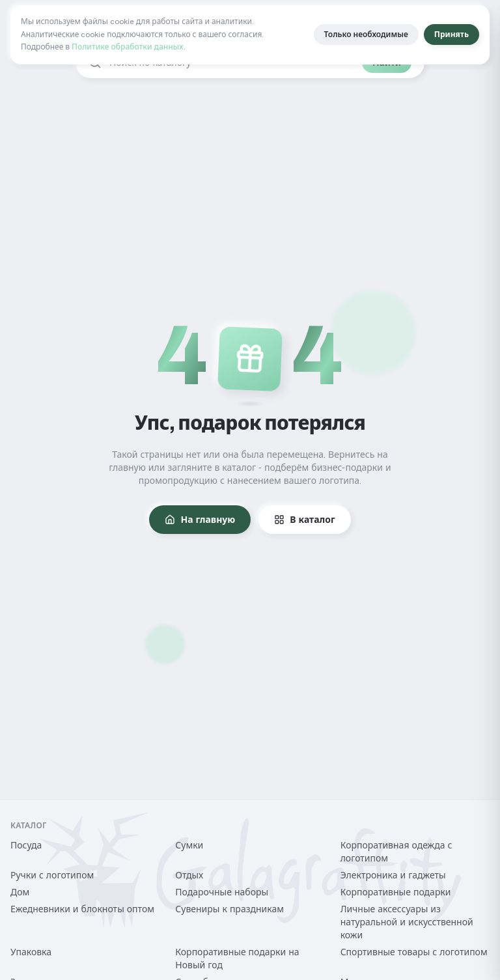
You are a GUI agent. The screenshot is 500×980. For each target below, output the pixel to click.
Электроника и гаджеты (393, 875)
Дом (20, 892)
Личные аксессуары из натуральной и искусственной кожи (407, 922)
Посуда (26, 845)
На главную (200, 520)
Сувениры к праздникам (229, 909)
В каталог (304, 520)
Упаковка (31, 952)
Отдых (189, 875)
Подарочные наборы (222, 892)
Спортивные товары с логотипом (414, 952)
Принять (451, 35)
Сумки (189, 845)
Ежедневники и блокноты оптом (82, 909)
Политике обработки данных (128, 47)
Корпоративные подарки (396, 892)
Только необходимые (366, 35)
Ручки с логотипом (52, 875)
